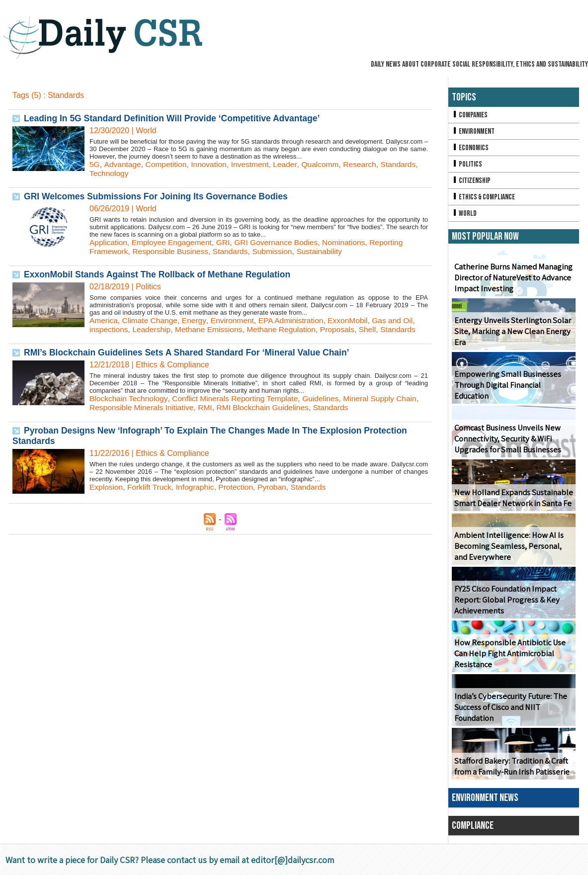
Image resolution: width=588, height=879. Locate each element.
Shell (376, 329)
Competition (168, 164)
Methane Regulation (287, 329)
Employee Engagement (174, 242)
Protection (240, 487)
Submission (278, 251)
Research (366, 164)
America (104, 320)
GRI (227, 242)
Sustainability (326, 251)
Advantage (123, 164)
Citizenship (472, 183)
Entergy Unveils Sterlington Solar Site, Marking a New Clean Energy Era (511, 335)
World (464, 217)
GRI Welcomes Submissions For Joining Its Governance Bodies (160, 196)
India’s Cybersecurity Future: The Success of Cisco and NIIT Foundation (509, 711)
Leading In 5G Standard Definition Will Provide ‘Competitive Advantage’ (176, 118)
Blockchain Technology (129, 398)
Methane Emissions (212, 329)
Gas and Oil (401, 320)
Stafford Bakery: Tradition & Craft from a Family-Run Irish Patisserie (511, 770)
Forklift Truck (151, 487)
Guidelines (327, 398)
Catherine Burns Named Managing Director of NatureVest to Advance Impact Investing (512, 282)
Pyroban (277, 487)
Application (109, 242)
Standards (406, 164)
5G (95, 164)
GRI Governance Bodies (282, 242)
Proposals (345, 329)
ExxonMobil (355, 320)
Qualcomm (326, 164)
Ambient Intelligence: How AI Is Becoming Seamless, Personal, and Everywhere (507, 550)
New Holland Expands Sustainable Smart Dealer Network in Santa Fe (512, 502)
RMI (234, 407)
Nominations (351, 242)
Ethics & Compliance (485, 200)
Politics (467, 166)
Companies (470, 115)
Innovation (212, 164)
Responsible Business (173, 251)
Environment (236, 320)
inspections (109, 329)
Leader (290, 164)
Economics (471, 149)
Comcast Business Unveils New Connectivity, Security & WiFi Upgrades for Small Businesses (506, 443)
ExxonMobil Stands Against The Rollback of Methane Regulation (161, 274)
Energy (197, 320)
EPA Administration (296, 320)
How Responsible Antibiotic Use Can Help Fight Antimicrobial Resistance (508, 658)
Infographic (198, 487)
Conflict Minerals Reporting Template (239, 398)
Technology (110, 173)
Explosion (107, 487)
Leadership (153, 329)
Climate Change (152, 320)
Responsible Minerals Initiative (168, 407)
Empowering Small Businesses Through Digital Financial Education (506, 389)
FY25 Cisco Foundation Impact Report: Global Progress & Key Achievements (505, 604)
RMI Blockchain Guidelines (293, 407)
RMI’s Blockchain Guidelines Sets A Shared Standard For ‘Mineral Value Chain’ (191, 352)
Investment (254, 164)
